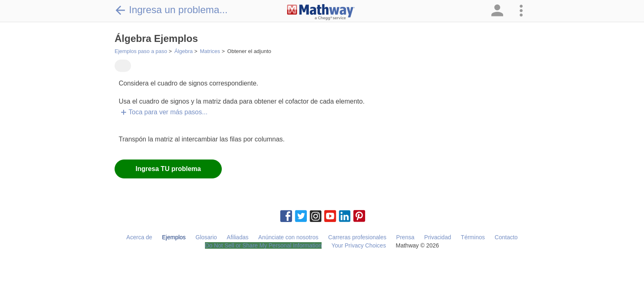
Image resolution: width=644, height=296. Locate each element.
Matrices (210, 51)
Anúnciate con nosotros (288, 237)
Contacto (506, 237)
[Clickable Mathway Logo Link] (321, 12)
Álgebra (183, 51)
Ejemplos (174, 237)
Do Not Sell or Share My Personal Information (263, 245)
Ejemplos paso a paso (141, 51)
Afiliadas (238, 237)
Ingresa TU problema (168, 169)
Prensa (405, 237)
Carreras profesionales (357, 237)
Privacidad (438, 237)
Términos (473, 237)
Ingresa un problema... (171, 10)
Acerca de (139, 237)
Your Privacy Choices (359, 245)
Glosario (206, 237)
